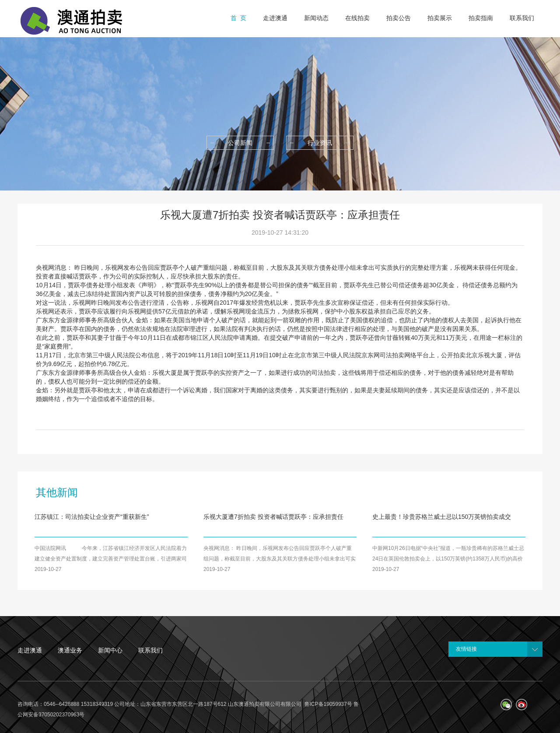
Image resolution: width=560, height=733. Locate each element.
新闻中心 (110, 650)
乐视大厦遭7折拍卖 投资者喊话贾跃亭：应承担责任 (273, 517)
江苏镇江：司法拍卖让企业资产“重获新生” (92, 517)
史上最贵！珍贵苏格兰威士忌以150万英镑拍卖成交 (442, 517)
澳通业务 (70, 650)
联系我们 (150, 650)
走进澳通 (30, 650)
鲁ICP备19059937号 (328, 704)
